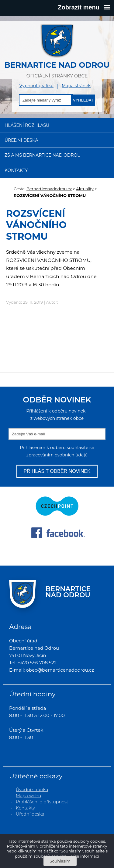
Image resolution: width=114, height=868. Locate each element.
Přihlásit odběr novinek (57, 471)
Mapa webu (29, 796)
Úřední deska (21, 140)
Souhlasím (60, 861)
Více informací (85, 856)
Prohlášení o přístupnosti (43, 802)
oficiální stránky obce (57, 51)
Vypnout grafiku (37, 86)
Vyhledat (83, 100)
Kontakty (16, 170)
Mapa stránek (76, 86)
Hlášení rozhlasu (27, 125)
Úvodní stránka (32, 790)
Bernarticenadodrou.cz (49, 189)
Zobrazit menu (84, 7)
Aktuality (85, 189)
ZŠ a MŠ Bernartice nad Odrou (43, 155)
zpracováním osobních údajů (57, 455)
